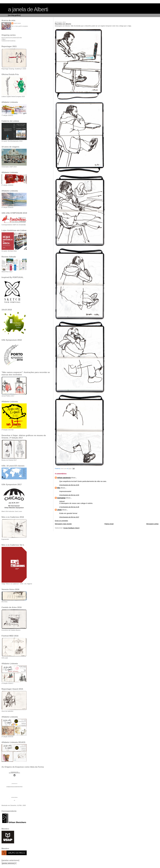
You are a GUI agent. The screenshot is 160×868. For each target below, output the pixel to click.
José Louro (17, 23)
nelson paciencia (64, 478)
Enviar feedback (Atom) (71, 528)
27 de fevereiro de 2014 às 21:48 (69, 507)
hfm (59, 488)
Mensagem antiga (152, 524)
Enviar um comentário (61, 521)
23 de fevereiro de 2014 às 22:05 (69, 485)
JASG (59, 510)
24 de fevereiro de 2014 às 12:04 (69, 495)
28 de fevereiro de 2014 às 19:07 (69, 517)
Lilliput (3, 39)
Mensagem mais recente (63, 524)
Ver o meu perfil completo (20, 26)
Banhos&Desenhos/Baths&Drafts (12, 38)
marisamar (61, 498)
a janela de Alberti (28, 9)
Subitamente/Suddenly (8, 41)
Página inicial (109, 524)
